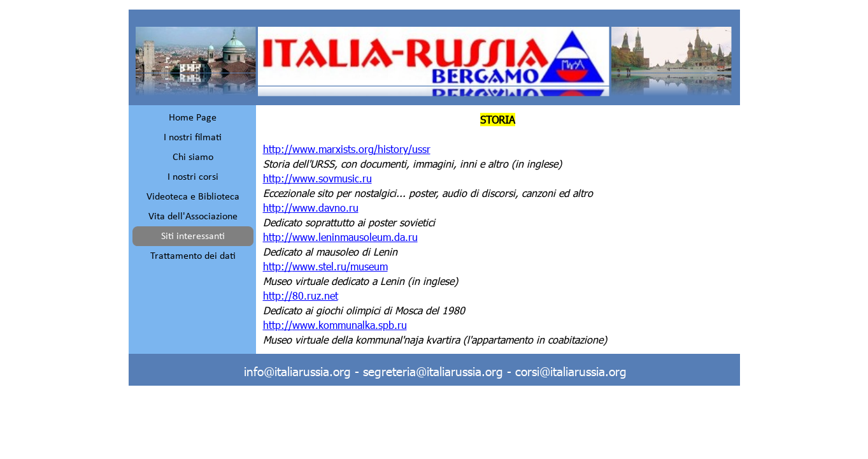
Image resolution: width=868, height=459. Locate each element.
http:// (317, 178)
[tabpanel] (498, 229)
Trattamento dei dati (193, 256)
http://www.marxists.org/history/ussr (347, 149)
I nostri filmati (193, 138)
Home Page (193, 118)
